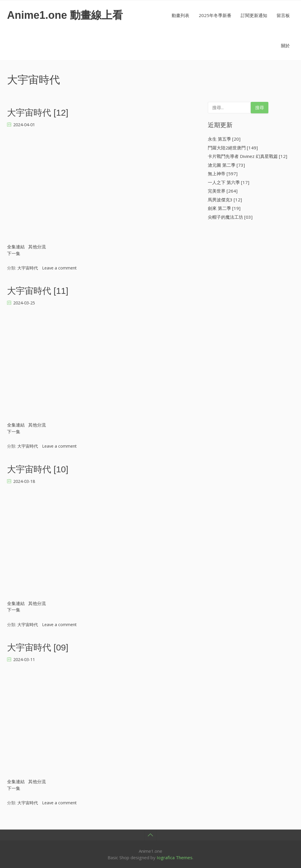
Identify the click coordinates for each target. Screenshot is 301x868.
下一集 (14, 253)
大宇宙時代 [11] (38, 291)
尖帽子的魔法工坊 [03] (230, 217)
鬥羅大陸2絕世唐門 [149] (233, 148)
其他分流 (37, 247)
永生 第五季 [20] (224, 139)
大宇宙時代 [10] (38, 469)
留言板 (283, 15)
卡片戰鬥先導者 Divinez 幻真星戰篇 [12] (248, 156)
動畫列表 (180, 15)
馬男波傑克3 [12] (225, 200)
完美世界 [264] (223, 191)
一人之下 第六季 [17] (229, 182)
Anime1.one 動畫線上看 (65, 15)
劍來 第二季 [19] (224, 208)
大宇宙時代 (28, 268)
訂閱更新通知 (254, 15)
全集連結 (16, 247)
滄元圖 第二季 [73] (226, 165)
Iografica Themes (175, 857)
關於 (285, 45)
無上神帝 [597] (223, 173)
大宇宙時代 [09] (38, 647)
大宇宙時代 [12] (38, 113)
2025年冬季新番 (215, 15)
